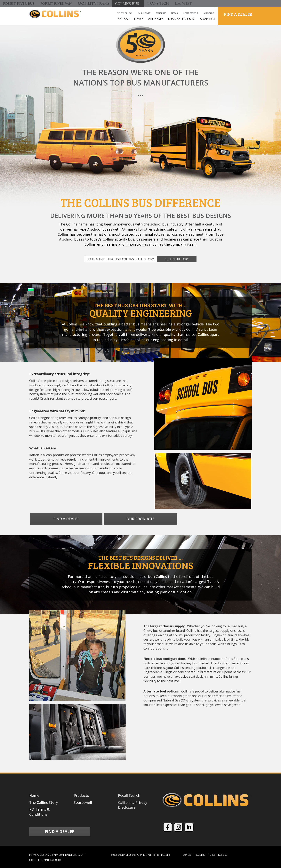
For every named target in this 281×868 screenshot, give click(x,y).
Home (34, 795)
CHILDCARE (156, 19)
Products (81, 795)
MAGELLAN (207, 19)
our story (144, 13)
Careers (209, 13)
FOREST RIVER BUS (218, 855)
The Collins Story (44, 802)
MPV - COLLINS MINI (182, 19)
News (175, 13)
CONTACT (188, 855)
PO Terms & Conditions (39, 812)
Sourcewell (191, 13)
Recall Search (129, 795)
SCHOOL (124, 19)
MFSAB (139, 19)
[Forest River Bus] (19, 3)
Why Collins (125, 13)
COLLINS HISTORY (177, 259)
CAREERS (200, 855)
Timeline (161, 13)
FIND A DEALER (238, 14)
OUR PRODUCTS (140, 519)
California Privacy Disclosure (133, 805)
